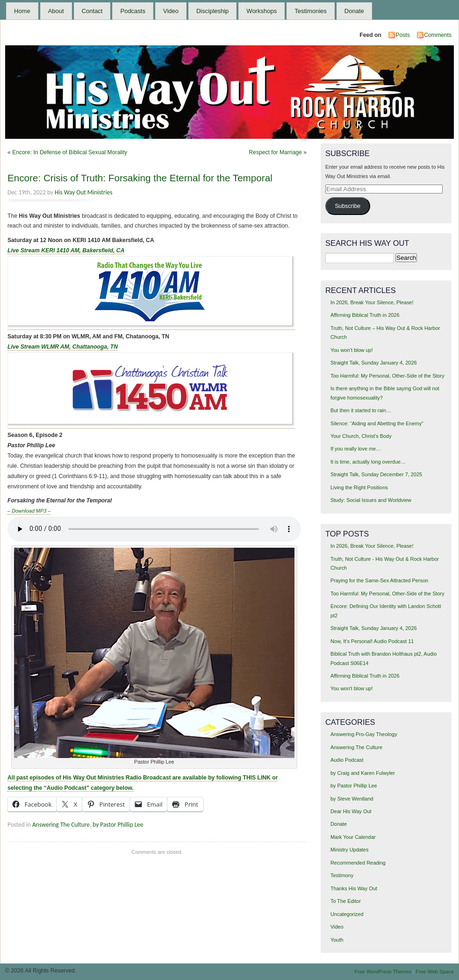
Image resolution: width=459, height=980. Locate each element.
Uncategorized (347, 914)
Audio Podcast (347, 760)
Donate (354, 11)
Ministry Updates (349, 850)
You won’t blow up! (352, 350)
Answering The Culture (61, 825)
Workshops (262, 11)
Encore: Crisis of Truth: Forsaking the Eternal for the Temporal (140, 178)
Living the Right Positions (359, 487)
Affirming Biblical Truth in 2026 (365, 315)
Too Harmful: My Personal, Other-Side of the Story (387, 376)
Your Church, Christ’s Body (361, 436)
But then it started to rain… (361, 410)
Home (22, 11)
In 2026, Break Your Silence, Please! (372, 302)
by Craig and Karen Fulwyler (363, 773)
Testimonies (311, 11)
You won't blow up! (351, 688)
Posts (402, 35)
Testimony (342, 875)
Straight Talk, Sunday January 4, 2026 (374, 363)
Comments (438, 35)
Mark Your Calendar (353, 837)
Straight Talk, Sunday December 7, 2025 (376, 474)
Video (171, 11)
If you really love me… (356, 449)
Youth (337, 940)
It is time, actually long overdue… (368, 462)
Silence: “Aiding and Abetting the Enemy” (377, 423)
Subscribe (348, 206)
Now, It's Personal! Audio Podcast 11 (372, 641)
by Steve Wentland (352, 799)
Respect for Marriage (275, 152)
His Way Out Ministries (83, 192)
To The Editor (346, 901)
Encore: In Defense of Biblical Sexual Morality (70, 152)
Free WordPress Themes (383, 972)
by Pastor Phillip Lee (118, 825)
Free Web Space (435, 972)
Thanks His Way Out (354, 888)
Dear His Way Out (351, 811)
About (56, 11)
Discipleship (212, 11)
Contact (92, 11)
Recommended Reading (358, 863)
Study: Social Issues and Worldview (371, 500)
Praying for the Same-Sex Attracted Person (379, 580)
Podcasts (133, 11)
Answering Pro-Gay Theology (364, 734)
